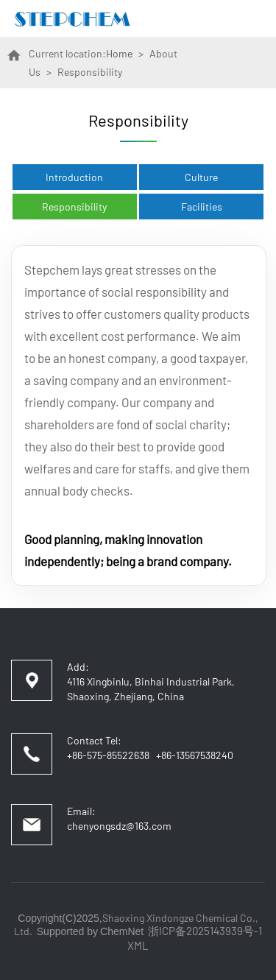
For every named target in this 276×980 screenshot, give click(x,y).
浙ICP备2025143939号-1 (205, 931)
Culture (201, 177)
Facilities (202, 207)
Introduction (74, 177)
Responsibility (74, 207)
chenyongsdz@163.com (119, 826)
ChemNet (122, 931)
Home (119, 53)
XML (138, 945)
